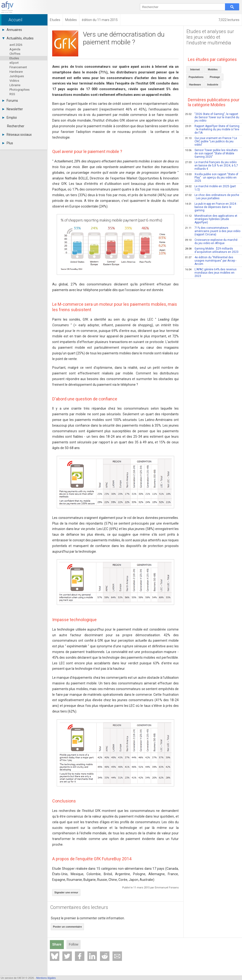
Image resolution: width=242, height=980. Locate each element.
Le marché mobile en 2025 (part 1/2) (210, 188)
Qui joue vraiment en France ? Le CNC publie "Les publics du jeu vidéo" (211, 141)
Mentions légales (46, 978)
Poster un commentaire (67, 927)
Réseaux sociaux (17, 135)
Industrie (213, 85)
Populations (196, 77)
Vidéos (14, 81)
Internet (195, 69)
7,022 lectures (229, 20)
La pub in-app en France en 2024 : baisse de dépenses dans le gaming (211, 207)
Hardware (16, 72)
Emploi (10, 118)
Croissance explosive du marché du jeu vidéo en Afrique (211, 242)
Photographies (19, 90)
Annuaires (12, 30)
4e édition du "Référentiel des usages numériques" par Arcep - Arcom (211, 261)
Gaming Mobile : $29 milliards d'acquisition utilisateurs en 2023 (212, 250)
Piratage (215, 77)
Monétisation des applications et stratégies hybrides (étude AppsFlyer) (211, 219)
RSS (12, 94)
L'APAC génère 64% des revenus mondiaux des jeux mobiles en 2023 (211, 273)
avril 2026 (16, 45)
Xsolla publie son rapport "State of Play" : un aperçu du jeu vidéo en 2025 (212, 178)
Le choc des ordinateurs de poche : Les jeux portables (212, 197)
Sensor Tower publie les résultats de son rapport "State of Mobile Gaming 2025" (211, 153)
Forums (10, 101)
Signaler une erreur (66, 892)
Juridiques (17, 76)
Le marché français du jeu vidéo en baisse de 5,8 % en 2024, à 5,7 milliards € (212, 165)
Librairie (15, 85)
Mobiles (213, 69)
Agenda (15, 49)
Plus (8, 143)
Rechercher (16, 126)
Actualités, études (18, 38)
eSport (14, 63)
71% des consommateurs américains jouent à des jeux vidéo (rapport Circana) (213, 231)
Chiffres (15, 54)
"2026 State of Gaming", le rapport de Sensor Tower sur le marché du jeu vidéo (212, 117)
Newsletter (13, 109)
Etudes (14, 58)
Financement (18, 67)
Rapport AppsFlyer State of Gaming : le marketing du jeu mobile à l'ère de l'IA (212, 129)
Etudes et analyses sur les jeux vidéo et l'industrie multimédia (210, 37)
